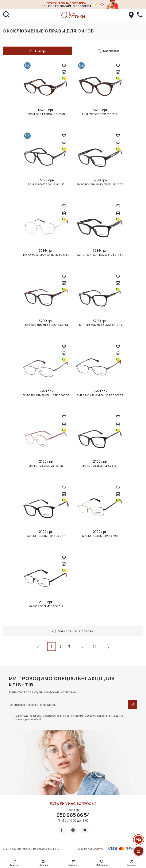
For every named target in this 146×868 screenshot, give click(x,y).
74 (94, 646)
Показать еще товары (73, 631)
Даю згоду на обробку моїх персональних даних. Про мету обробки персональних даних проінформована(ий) (69, 717)
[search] (6, 15)
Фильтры (38, 51)
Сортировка (109, 51)
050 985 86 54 (73, 815)
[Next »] (108, 647)
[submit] (133, 704)
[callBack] (140, 15)
